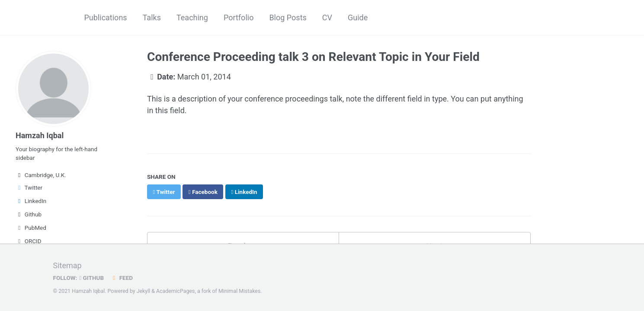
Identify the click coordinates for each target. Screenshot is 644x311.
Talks (152, 17)
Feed (122, 278)
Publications (106, 17)
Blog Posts (288, 17)
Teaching (192, 17)
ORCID (29, 241)
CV (327, 17)
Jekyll (144, 291)
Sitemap (67, 265)
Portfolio (239, 17)
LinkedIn (31, 201)
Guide (358, 17)
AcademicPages (175, 291)
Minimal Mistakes (239, 291)
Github (29, 214)
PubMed (31, 228)
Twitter (29, 187)
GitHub (91, 278)
